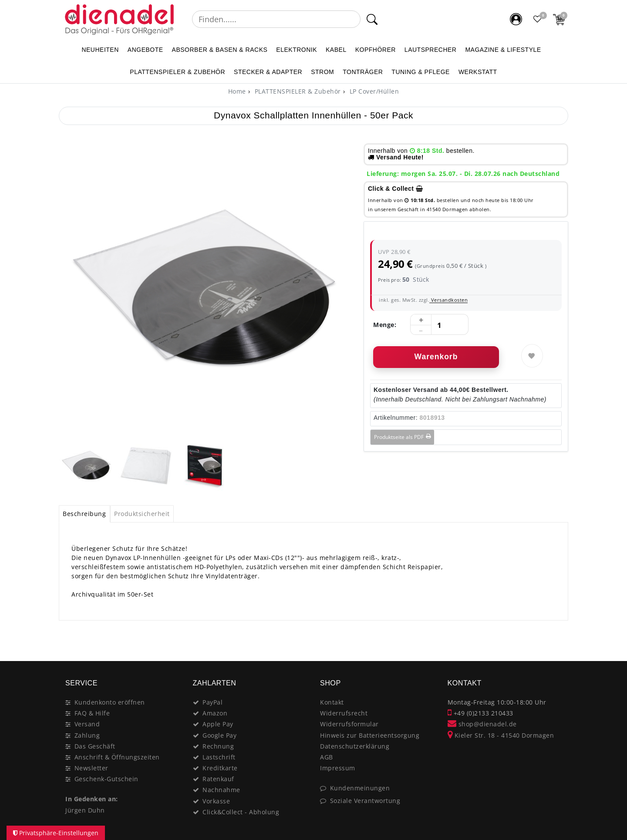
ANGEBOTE (145, 50)
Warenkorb (436, 357)
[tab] (84, 514)
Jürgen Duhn (85, 810)
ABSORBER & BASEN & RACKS (220, 50)
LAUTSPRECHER (431, 50)
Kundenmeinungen (360, 788)
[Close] (558, 642)
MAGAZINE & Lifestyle (503, 50)
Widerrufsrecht (344, 713)
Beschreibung (84, 514)
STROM (322, 72)
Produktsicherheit (142, 514)
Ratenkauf (218, 779)
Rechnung (218, 746)
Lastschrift (219, 757)
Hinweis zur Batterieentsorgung (370, 735)
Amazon (215, 713)
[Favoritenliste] (538, 19)
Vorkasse (216, 801)
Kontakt (332, 702)
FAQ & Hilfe (92, 713)
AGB (327, 757)
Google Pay (219, 735)
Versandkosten (448, 300)
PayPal (212, 702)
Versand (87, 724)
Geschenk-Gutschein (106, 779)
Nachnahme (221, 790)
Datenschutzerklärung (355, 746)
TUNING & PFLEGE (421, 72)
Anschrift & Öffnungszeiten (117, 757)
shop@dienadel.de (482, 724)
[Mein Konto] (516, 19)
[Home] (237, 91)
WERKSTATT (478, 72)
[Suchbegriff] (276, 19)
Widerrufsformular (349, 724)
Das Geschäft (95, 746)
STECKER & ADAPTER (268, 72)
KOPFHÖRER (376, 50)
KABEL (336, 50)
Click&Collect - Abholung (241, 812)
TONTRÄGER (363, 72)
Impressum (338, 768)
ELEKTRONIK (297, 50)
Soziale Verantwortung (365, 801)
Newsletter (91, 768)
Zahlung (87, 735)
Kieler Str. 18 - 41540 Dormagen (501, 735)
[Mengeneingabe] (439, 325)
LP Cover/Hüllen (373, 91)
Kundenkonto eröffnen (110, 702)
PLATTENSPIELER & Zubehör (177, 72)
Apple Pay (218, 724)
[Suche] (372, 19)
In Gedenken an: (92, 799)
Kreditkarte (220, 768)
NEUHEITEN (100, 50)
